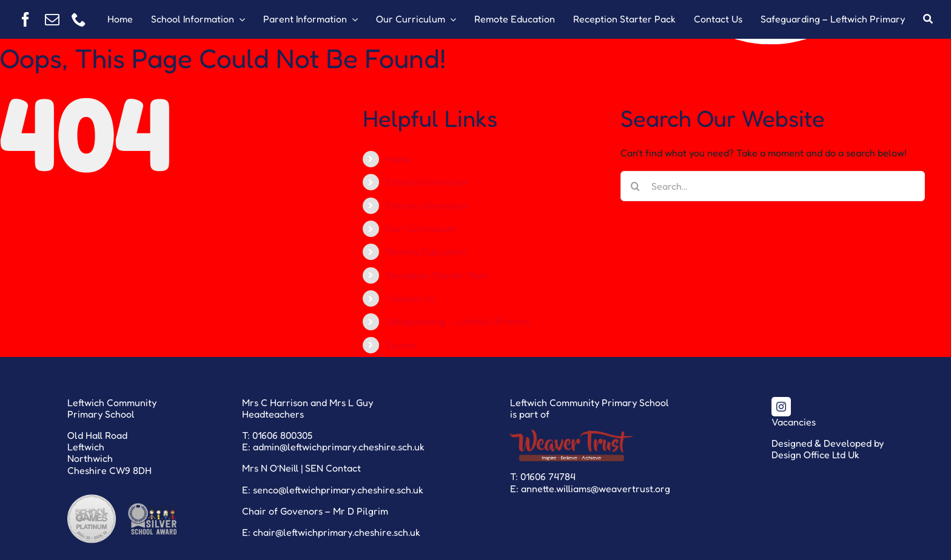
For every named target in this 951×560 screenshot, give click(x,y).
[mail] (52, 19)
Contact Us (410, 298)
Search (401, 345)
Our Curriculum (420, 228)
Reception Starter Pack (437, 275)
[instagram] (781, 407)
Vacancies (794, 422)
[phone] (79, 19)
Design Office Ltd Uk (815, 455)
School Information (427, 182)
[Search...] (773, 186)
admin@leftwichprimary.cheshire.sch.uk (339, 447)
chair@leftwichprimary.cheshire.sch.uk (337, 532)
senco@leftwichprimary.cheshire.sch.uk (338, 490)
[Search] (928, 19)
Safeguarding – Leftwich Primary (458, 321)
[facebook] (25, 19)
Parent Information (428, 205)
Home (398, 159)
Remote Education (426, 252)
